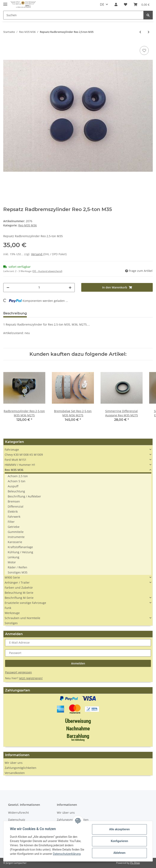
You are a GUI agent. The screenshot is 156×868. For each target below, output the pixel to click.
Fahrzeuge (12, 450)
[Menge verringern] (8, 288)
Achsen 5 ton (17, 481)
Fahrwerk (14, 517)
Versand (37, 254)
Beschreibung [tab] (15, 313)
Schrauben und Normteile (22, 618)
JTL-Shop (135, 863)
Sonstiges (11, 623)
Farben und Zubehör (19, 588)
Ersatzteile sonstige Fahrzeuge (25, 603)
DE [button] (102, 4)
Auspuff (13, 486)
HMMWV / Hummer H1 (20, 465)
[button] (116, 4)
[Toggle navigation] (5, 3)
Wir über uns (14, 763)
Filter (11, 522)
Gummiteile (16, 532)
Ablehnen (119, 853)
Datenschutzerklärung (67, 854)
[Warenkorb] (142, 4)
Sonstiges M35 (18, 572)
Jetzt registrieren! (31, 678)
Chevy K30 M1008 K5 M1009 (24, 455)
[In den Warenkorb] (117, 287)
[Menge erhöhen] (70, 288)
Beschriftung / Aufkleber (24, 496)
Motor (12, 562)
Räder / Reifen (17, 567)
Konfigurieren (119, 841)
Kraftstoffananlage (20, 547)
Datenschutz (17, 820)
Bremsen (14, 501)
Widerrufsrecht (18, 813)
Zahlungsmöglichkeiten (21, 768)
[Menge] (39, 288)
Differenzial (16, 506)
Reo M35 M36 (28, 225)
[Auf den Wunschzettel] (144, 50)
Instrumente (16, 537)
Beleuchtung (16, 491)
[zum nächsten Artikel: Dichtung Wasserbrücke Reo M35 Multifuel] (149, 32)
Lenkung (14, 557)
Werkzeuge (12, 613)
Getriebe (14, 527)
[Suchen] (73, 15)
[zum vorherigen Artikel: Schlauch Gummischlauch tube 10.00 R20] (140, 32)
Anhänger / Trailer (17, 582)
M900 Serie (12, 577)
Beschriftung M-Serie (19, 598)
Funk (8, 608)
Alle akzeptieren (119, 829)
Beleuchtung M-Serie (19, 593)
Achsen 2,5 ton (18, 476)
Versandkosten (15, 773)
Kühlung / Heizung (20, 552)
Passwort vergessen (18, 672)
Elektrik (13, 512)
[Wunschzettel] (126, 4)
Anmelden (78, 663)
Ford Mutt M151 (16, 460)
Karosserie (15, 542)
